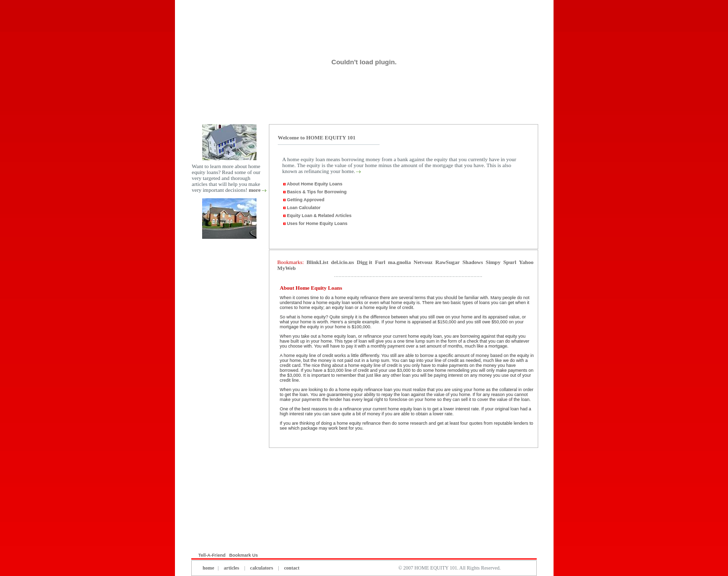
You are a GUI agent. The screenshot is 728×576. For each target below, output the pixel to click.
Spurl (510, 262)
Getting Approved (303, 200)
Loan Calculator (301, 208)
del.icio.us (343, 262)
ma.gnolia (399, 262)
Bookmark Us (244, 555)
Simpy (493, 262)
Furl (380, 262)
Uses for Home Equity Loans (315, 223)
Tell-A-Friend (212, 555)
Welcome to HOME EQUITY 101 (317, 137)
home (208, 568)
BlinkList (317, 262)
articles (232, 568)
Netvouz (423, 262)
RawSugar (448, 262)
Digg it (364, 262)
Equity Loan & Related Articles (317, 216)
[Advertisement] (229, 395)
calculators (262, 568)
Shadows (473, 262)
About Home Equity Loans (314, 184)
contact (291, 568)
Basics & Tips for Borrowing (314, 192)
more (255, 190)
